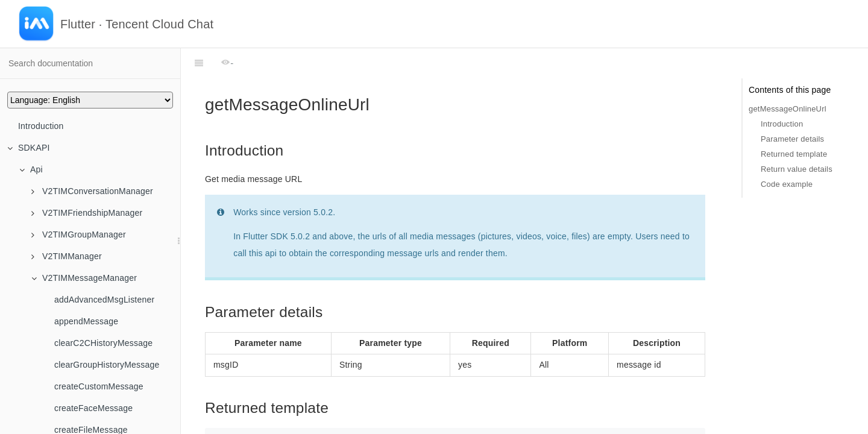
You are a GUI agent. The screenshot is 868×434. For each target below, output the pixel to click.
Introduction (41, 126)
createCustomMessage (99, 386)
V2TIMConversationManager (92, 191)
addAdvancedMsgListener (104, 300)
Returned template (794, 154)
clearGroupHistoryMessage (107, 365)
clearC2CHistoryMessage (103, 343)
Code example (787, 184)
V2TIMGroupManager (79, 234)
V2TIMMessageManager (84, 278)
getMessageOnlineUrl (788, 109)
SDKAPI (29, 148)
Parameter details (792, 139)
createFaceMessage (93, 408)
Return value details (797, 169)
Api (31, 169)
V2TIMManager (67, 256)
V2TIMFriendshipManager (87, 213)
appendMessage (86, 321)
